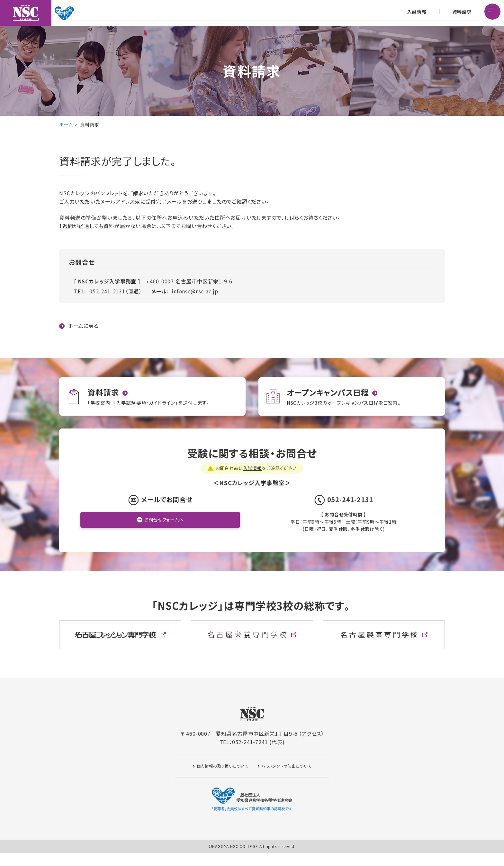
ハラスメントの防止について (286, 779)
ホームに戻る (83, 326)
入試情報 (416, 13)
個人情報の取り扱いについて (222, 779)
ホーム (66, 124)
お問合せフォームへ (164, 533)
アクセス (311, 746)
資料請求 (461, 13)
